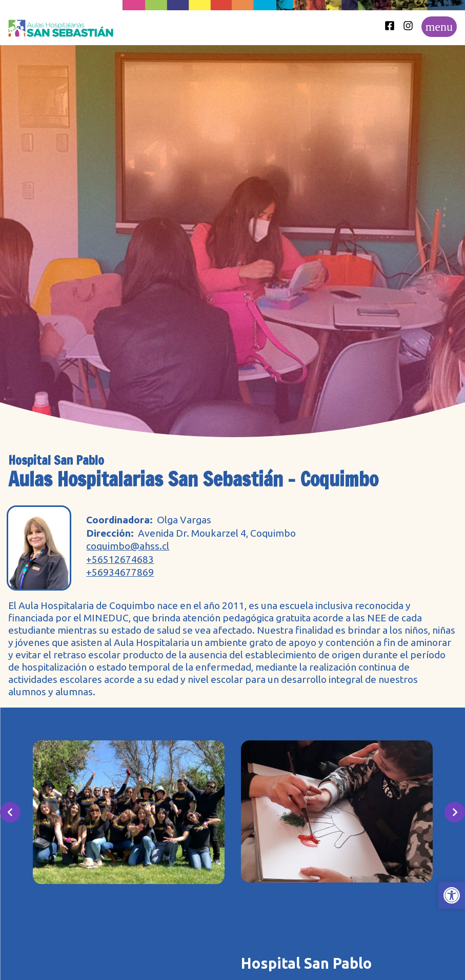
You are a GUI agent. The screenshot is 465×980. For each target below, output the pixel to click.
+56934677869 (120, 572)
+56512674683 (120, 560)
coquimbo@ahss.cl (128, 546)
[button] (452, 895)
